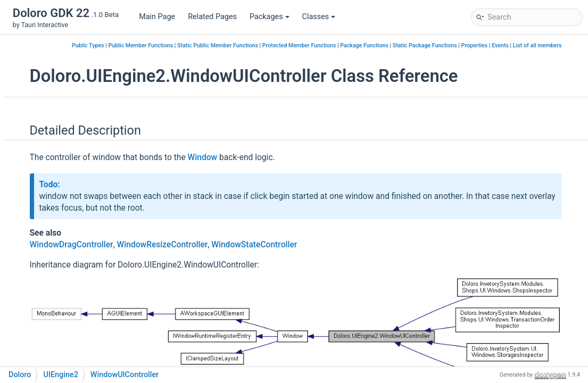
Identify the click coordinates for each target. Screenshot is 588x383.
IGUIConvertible (80, 55)
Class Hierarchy (54, 342)
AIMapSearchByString (73, 294)
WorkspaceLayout (84, 278)
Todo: (188, 217)
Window (67, 183)
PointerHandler (79, 119)
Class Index (47, 326)
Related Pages (212, 17)
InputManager (77, 71)
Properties (492, 57)
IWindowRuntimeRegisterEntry (105, 103)
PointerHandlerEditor (89, 135)
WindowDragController (92, 199)
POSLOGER (55, 310)
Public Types (208, 45)
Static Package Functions (545, 45)
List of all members (555, 57)
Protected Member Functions (419, 45)
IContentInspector (84, 39)
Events (518, 57)
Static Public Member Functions (337, 45)
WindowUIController (88, 247)
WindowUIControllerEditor (97, 263)
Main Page (157, 17)
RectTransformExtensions (97, 151)
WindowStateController (92, 231)
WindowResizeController (95, 215)
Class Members (54, 358)
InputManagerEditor (87, 87)
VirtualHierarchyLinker (91, 167)
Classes (319, 17)
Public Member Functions (261, 45)
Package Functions (484, 45)
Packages (270, 17)
